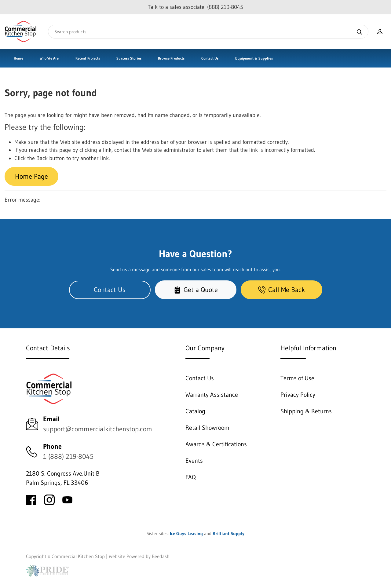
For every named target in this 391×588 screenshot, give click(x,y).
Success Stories (129, 58)
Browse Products (171, 58)
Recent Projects (88, 58)
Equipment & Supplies (254, 58)
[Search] (208, 32)
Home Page (31, 176)
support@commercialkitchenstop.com (98, 429)
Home (18, 58)
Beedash (161, 556)
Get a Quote (196, 290)
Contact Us (210, 58)
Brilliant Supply (228, 533)
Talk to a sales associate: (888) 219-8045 (195, 7)
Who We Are (49, 58)
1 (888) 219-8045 (68, 457)
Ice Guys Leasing (186, 533)
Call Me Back (281, 290)
